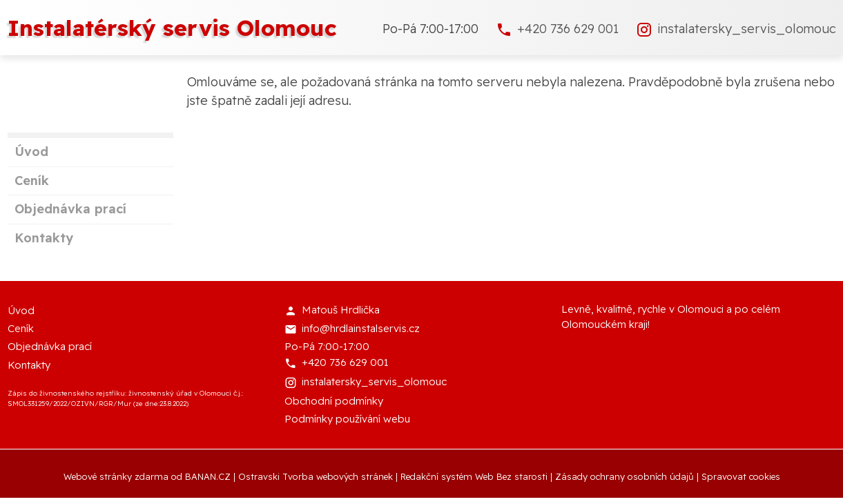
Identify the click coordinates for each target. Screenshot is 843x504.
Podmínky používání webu (347, 419)
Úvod (31, 152)
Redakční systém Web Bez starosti (474, 476)
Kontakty (44, 238)
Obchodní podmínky (334, 401)
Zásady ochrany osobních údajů (624, 476)
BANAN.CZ (208, 476)
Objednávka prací (70, 209)
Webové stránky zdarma (116, 476)
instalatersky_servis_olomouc (747, 29)
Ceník (32, 181)
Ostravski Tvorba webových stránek (316, 476)
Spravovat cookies (741, 476)
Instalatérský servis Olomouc (172, 28)
